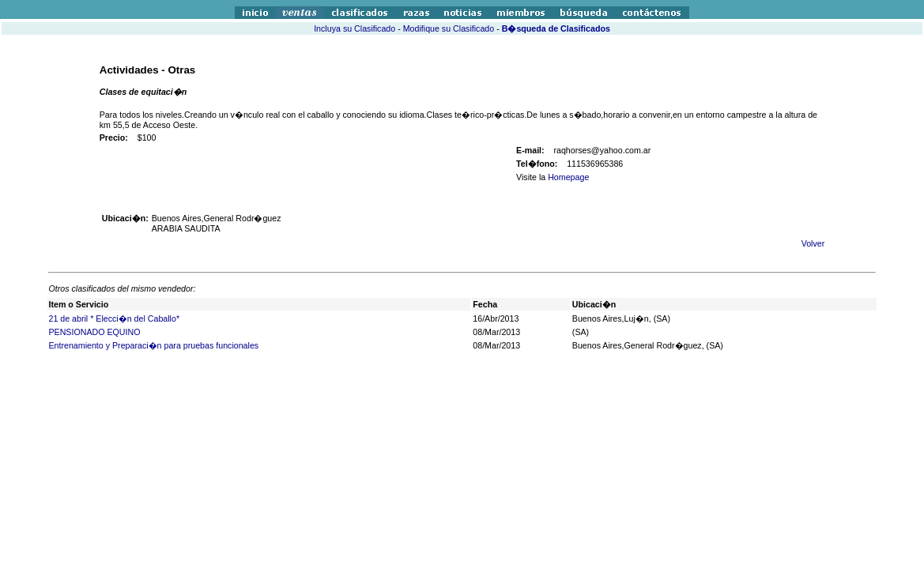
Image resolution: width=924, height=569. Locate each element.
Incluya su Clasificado (355, 28)
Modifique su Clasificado (449, 28)
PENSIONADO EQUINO (94, 332)
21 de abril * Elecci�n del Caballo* (114, 318)
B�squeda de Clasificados (556, 28)
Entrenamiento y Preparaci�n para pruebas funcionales (153, 345)
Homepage (568, 177)
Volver (813, 243)
